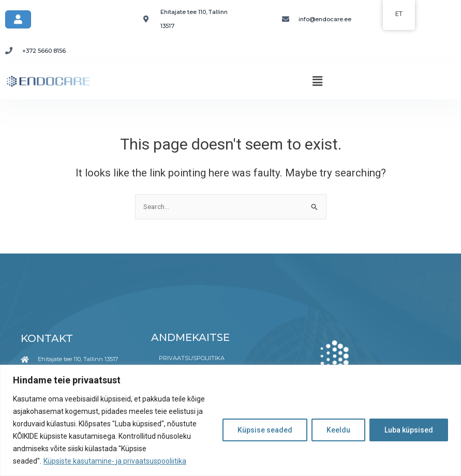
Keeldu (338, 430)
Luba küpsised (409, 430)
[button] (317, 81)
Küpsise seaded (265, 430)
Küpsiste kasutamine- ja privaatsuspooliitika (115, 461)
